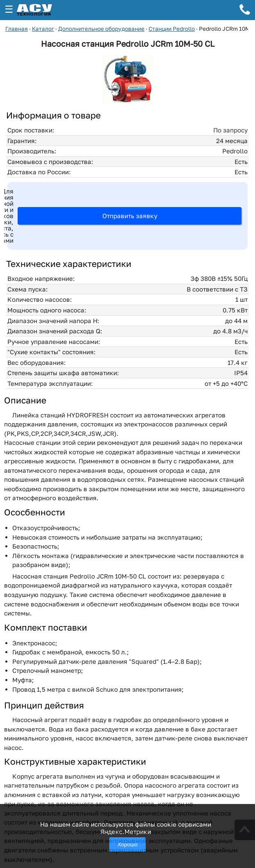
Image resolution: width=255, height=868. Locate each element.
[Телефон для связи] (245, 11)
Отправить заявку (130, 216)
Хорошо (127, 844)
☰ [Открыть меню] (9, 9)
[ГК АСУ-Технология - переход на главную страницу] (43, 10)
